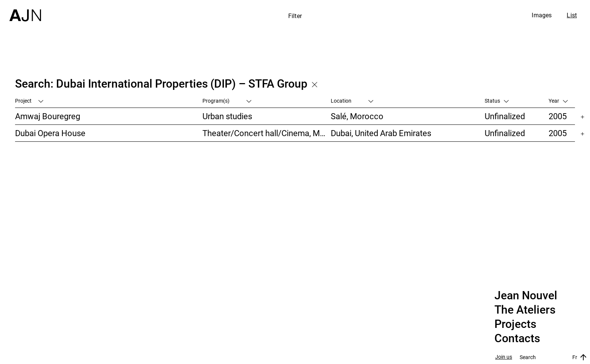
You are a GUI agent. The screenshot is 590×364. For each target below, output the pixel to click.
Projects (515, 324)
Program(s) (227, 101)
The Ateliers (525, 310)
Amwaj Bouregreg (48, 116)
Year (558, 101)
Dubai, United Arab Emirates (381, 133)
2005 (558, 116)
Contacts (517, 338)
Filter (295, 16)
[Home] (25, 11)
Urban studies (227, 116)
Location (352, 101)
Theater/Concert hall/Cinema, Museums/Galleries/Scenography (267, 133)
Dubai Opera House (50, 133)
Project (29, 101)
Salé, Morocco (357, 116)
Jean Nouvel (526, 296)
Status (497, 101)
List (572, 15)
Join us (504, 357)
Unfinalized (505, 116)
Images (542, 15)
